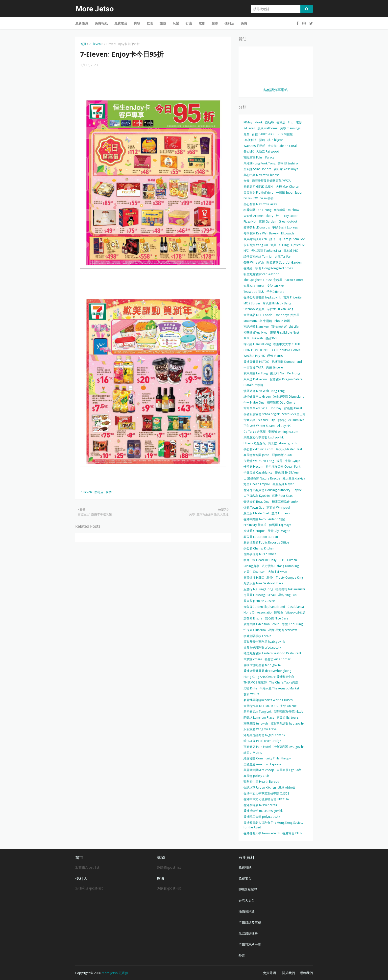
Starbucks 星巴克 (294, 414)
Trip (291, 122)
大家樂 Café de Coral (282, 146)
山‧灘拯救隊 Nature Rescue (262, 478)
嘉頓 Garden (267, 221)
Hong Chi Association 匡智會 (263, 612)
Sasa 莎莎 (267, 198)
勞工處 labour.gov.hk (282, 443)
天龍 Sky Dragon (279, 531)
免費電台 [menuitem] (121, 23)
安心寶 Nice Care (277, 618)
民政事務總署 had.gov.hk (287, 723)
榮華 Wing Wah (254, 262)
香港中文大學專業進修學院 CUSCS (266, 793)
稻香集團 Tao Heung (257, 210)
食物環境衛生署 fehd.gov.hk (262, 665)
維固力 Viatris (253, 753)
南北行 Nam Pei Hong (285, 373)
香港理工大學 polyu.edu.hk (262, 817)
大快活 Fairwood (268, 151)
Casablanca (296, 607)
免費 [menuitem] (244, 23)
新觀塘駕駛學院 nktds (289, 712)
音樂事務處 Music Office (260, 554)
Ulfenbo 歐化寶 (254, 309)
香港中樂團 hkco (255, 519)
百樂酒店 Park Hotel (257, 747)
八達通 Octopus (254, 531)
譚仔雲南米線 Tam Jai (258, 257)
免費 (246, 134)
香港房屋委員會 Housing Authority (267, 490)
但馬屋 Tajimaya (280, 525)
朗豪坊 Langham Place (259, 718)
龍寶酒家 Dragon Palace (286, 379)
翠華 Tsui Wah (253, 338)
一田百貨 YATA (254, 367)
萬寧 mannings (290, 128)
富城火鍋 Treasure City (259, 420)
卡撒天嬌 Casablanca (258, 472)
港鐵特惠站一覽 (250, 944)
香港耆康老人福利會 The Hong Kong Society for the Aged (273, 825)
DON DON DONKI (256, 350)
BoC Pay (276, 408)
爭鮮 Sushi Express (285, 227)
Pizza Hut (250, 221)
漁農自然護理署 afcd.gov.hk (262, 648)
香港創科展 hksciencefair (260, 805)
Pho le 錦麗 (282, 321)
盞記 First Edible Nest (285, 332)
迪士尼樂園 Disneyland (289, 397)
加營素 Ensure (253, 618)
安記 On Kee (275, 286)
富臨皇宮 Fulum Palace (259, 157)
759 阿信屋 (285, 134)
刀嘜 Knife (250, 688)
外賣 (242, 955)
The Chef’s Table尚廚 (284, 682)
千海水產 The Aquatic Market (279, 688)
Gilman (292, 560)
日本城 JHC (291, 251)
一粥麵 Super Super (289, 193)
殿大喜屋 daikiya (294, 478)
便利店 (99, 492)
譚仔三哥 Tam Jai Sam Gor (287, 239)
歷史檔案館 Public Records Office (266, 542)
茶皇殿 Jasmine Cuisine (259, 601)
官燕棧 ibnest (293, 408)
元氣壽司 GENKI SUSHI (258, 187)
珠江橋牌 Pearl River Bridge (262, 741)
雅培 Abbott (287, 787)
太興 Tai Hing (279, 245)
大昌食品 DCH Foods (258, 315)
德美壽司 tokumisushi (290, 589)
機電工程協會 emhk (285, 502)
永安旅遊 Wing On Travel (260, 729)
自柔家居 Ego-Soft (289, 770)
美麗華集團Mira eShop (259, 770)
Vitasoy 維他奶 (295, 612)
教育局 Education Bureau (261, 537)
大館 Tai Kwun (278, 572)
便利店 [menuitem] (229, 23)
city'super (291, 216)
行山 (279, 216)
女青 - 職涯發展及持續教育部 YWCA (267, 181)
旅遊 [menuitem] (163, 23)
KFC (246, 251)
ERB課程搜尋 (248, 889)
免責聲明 (269, 973)
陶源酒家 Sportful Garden (284, 262)
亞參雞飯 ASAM (282, 455)
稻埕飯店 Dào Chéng (281, 402)
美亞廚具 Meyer (283, 484)
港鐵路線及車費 (250, 922)
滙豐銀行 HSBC (254, 578)
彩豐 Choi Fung (292, 624)
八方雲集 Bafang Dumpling (280, 566)
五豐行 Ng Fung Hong (258, 589)
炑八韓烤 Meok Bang (277, 303)
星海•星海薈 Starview (282, 630)
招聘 (262, 140)
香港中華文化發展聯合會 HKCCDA (266, 799)
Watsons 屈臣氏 (254, 146)
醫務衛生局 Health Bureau (261, 782)
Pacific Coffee (294, 280)
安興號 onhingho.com (283, 432)
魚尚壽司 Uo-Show (287, 210)
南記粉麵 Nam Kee (256, 327)
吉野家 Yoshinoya (286, 169)
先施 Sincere (274, 367)
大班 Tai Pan (283, 257)
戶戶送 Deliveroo (255, 379)
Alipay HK (284, 426)
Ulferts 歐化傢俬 (255, 443)
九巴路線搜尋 (248, 933)
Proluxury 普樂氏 (255, 525)
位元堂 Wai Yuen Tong (259, 461)
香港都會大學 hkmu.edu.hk (262, 833)
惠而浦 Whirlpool (278, 508)
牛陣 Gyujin (292, 461)
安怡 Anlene (289, 706)
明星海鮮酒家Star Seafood (261, 274)
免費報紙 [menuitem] (101, 23)
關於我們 (289, 973)
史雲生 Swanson (255, 572)
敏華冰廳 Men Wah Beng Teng (264, 391)
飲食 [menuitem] (150, 23)
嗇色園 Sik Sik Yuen (288, 472)
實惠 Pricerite (292, 297)
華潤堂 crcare (253, 659)
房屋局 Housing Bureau (260, 595)
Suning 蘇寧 (251, 566)
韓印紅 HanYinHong (257, 344)
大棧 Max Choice (287, 187)
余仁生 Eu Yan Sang (280, 309)
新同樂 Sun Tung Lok (257, 712)
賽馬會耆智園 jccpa (256, 455)
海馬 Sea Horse (254, 286)
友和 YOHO (251, 694)
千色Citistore (275, 292)
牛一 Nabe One (254, 402)
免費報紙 (245, 867)
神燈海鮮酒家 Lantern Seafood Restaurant (272, 653)
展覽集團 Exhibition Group (262, 624)
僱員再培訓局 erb (255, 239)
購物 (109, 492)
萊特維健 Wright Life (285, 327)
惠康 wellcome (268, 128)
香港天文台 (247, 900)
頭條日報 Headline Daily (260, 560)
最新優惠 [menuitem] (82, 23)
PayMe (297, 490)
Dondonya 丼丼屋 (287, 315)
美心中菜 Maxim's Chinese (261, 175)
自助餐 (269, 122)
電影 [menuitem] (202, 23)
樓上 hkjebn (276, 140)
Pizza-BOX (251, 198)
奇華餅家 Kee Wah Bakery (261, 233)
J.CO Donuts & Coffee (286, 350)
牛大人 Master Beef (289, 449)
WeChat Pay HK (254, 356)
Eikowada (288, 233)
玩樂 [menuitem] (176, 23)
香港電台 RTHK (292, 833)
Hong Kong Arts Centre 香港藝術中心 (269, 677)
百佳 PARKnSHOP (264, 134)
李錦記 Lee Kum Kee (291, 420)
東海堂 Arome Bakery (258, 216)
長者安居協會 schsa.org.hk (262, 414)
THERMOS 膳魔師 (255, 682)
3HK (282, 560)
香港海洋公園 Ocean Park (283, 467)
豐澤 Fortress (281, 513)
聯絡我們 (306, 973)
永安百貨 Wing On (256, 245)
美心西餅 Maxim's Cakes (260, 204)
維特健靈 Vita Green (257, 397)
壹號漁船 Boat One (256, 502)
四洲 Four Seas (282, 496)
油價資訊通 (247, 911)
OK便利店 (250, 140)
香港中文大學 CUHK (287, 344)
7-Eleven (95, 44)
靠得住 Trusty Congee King (285, 578)
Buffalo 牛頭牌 (253, 385)
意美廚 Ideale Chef (256, 513)
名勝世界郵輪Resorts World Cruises (268, 700)
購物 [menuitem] (137, 23)
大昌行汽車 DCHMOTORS (261, 706)
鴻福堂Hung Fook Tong (259, 163)
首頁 (83, 44)
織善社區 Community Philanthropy (267, 758)
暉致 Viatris (275, 356)
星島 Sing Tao (287, 595)
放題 (279, 461)
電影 (299, 122)
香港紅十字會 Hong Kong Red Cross (268, 268)
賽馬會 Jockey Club (256, 776)
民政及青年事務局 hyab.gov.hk (264, 642)
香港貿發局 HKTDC (256, 362)
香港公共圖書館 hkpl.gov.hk (262, 297)
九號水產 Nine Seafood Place (263, 583)
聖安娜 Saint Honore (257, 169)
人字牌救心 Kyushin (257, 496)
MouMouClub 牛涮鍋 (258, 321)
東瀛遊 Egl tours (288, 718)
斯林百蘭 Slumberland (287, 362)
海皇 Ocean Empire (257, 484)
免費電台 (245, 878)
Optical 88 (298, 245)
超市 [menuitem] (215, 23)
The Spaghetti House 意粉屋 (263, 280)
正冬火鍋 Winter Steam (259, 426)
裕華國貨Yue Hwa (255, 332)
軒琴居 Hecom (253, 467)
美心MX (249, 151)
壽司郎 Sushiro (288, 163)
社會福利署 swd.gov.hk (289, 747)
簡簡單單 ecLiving (255, 408)
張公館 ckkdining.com (258, 449)
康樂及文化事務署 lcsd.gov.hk (264, 437)
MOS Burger (252, 303)
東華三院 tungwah (256, 723)
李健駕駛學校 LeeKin (257, 636)
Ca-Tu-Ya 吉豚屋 (255, 432)
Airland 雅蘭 (277, 519)
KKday (248, 122)
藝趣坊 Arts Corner (278, 659)
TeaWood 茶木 (254, 292)
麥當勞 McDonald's (257, 227)
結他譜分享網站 (276, 90)
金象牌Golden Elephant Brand (264, 607)
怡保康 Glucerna (255, 630)
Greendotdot (288, 221)
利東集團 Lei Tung (256, 373)
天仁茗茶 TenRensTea (266, 251)
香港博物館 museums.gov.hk (263, 811)
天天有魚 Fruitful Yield (258, 193)
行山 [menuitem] (189, 23)
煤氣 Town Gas (254, 508)
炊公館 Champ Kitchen (259, 548)
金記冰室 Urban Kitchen (260, 787)
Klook (259, 122)
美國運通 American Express (262, 764)
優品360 (271, 338)
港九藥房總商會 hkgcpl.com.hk (264, 735)
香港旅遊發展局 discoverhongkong (267, 671)
